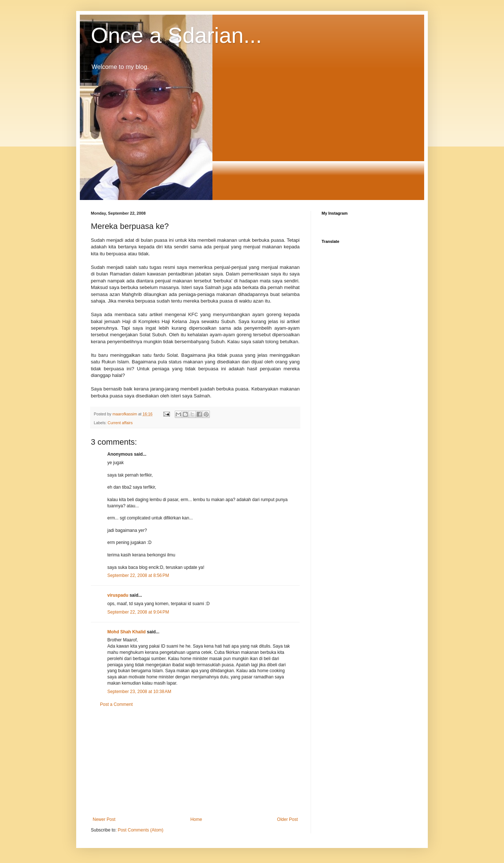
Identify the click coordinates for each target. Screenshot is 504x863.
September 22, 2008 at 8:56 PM (138, 575)
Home (196, 819)
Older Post (287, 819)
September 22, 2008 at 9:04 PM (138, 612)
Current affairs (120, 423)
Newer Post (104, 819)
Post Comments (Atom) (140, 830)
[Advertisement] (195, 762)
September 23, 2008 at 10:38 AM (139, 692)
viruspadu (118, 595)
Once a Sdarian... (176, 35)
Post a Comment (116, 704)
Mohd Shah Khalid (127, 632)
